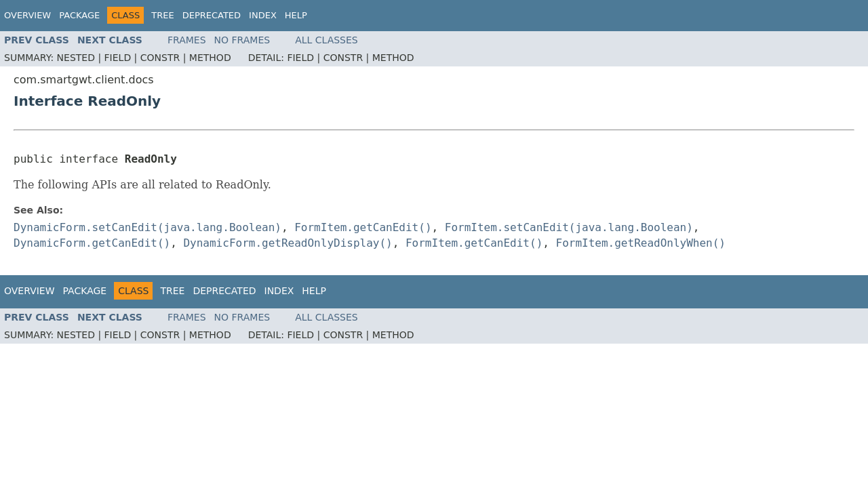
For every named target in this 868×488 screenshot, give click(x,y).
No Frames (242, 40)
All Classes (327, 40)
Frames (187, 40)
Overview (27, 15)
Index (263, 15)
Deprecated (212, 15)
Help (296, 15)
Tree (162, 15)
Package (79, 15)
